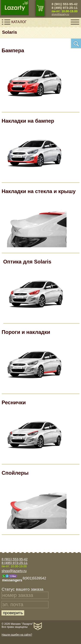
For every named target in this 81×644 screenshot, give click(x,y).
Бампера (13, 50)
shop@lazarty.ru (60, 14)
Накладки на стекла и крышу (39, 191)
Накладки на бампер (28, 121)
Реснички (14, 402)
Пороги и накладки (26, 332)
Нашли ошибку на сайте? (17, 635)
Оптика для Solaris (27, 262)
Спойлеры (15, 473)
